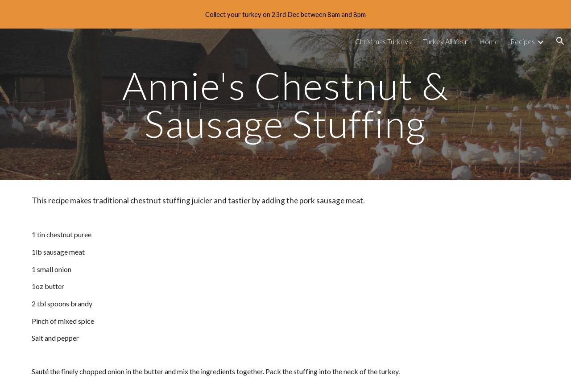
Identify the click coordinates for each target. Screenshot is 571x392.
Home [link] (489, 41)
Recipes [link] (523, 41)
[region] (285, 14)
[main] (285, 105)
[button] (560, 41)
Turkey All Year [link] (445, 41)
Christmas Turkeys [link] (383, 41)
